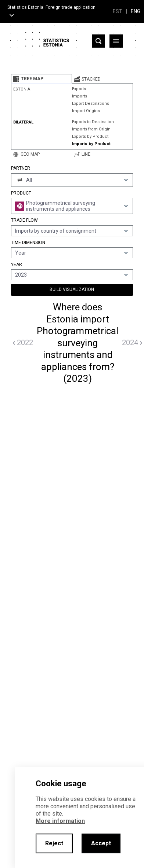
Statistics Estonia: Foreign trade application (51, 7)
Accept (101, 843)
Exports (79, 89)
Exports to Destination (93, 122)
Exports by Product (90, 136)
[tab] (42, 79)
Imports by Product (91, 144)
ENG (136, 11)
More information (60, 821)
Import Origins (86, 111)
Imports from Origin (91, 129)
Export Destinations (91, 104)
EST (118, 11)
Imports (80, 96)
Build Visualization (72, 289)
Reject (54, 843)
